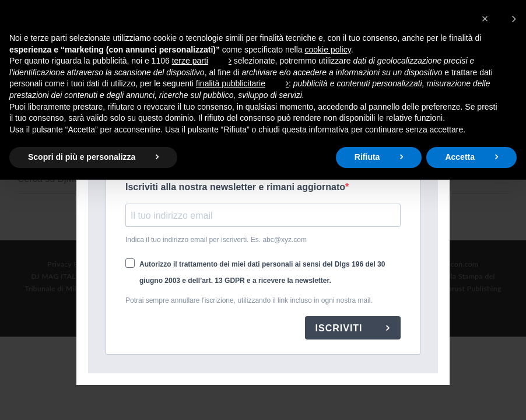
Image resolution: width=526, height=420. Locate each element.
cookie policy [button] (328, 50)
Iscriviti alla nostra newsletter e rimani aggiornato (235, 187)
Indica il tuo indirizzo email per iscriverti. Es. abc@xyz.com (216, 240)
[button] (499, 19)
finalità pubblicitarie (231, 83)
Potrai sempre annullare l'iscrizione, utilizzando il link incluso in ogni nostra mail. (249, 300)
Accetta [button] (460, 157)
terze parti (190, 61)
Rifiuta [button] (367, 157)
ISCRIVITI (341, 328)
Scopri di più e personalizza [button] (82, 157)
